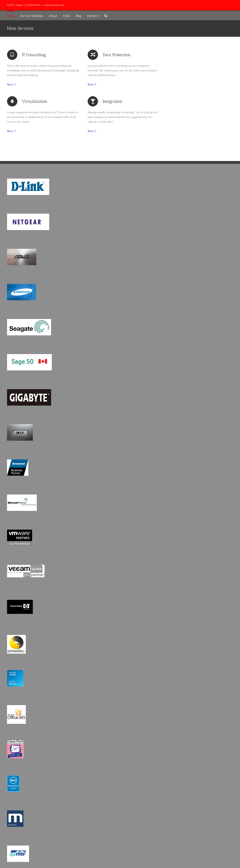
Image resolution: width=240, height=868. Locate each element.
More (10, 84)
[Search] (106, 15)
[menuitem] (14, 15)
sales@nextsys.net (54, 5)
